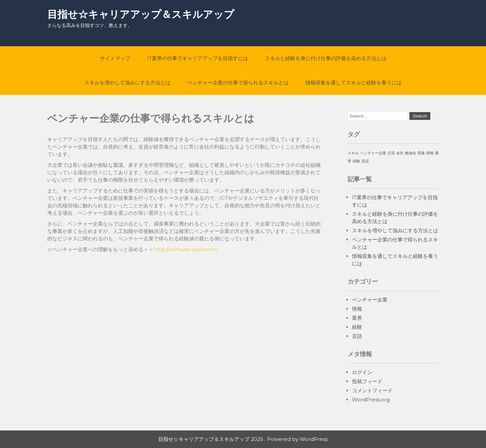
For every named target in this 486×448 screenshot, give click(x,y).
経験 (357, 327)
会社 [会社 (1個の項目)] (400, 153)
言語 (357, 336)
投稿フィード (367, 381)
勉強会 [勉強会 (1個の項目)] (411, 153)
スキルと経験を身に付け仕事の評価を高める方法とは (326, 58)
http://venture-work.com (185, 249)
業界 (357, 318)
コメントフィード (372, 390)
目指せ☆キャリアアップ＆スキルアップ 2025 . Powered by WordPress (243, 439)
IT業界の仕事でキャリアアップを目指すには (198, 58)
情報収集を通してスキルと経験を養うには (354, 83)
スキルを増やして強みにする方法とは (127, 83)
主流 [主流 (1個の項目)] (391, 153)
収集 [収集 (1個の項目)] (421, 153)
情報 (357, 309)
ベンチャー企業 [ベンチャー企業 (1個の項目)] (373, 153)
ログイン (362, 372)
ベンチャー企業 (370, 300)
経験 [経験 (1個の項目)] (356, 161)
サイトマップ (115, 58)
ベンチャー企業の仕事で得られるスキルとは (238, 83)
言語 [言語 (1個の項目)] (365, 161)
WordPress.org (371, 400)
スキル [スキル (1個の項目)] (353, 153)
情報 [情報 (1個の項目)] (430, 153)
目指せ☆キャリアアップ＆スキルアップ (141, 14)
